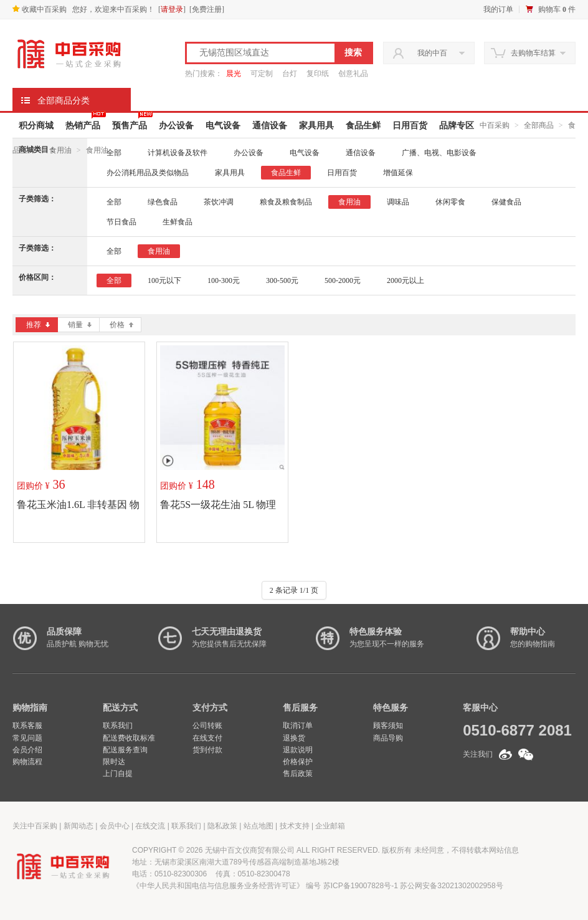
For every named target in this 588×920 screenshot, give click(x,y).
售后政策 (298, 774)
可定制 (262, 74)
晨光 (234, 74)
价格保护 (298, 762)
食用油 (60, 150)
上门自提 (118, 774)
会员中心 (115, 826)
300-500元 (282, 280)
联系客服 (27, 726)
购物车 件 (557, 9)
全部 (114, 153)
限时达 (114, 762)
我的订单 (498, 9)
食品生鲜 (363, 125)
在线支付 (207, 738)
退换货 (294, 738)
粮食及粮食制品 (286, 202)
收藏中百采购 (40, 9)
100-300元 (224, 280)
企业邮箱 (330, 826)
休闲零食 (450, 202)
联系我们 (118, 726)
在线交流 (150, 826)
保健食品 (506, 202)
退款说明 (298, 750)
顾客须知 (388, 726)
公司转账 (207, 726)
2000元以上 (405, 280)
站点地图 (258, 826)
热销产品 (83, 125)
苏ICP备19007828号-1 (361, 886)
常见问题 (27, 738)
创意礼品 (353, 74)
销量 (80, 325)
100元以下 (164, 280)
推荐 (38, 325)
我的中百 (432, 53)
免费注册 (207, 9)
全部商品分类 (64, 100)
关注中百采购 (35, 826)
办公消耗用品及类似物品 (148, 173)
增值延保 (398, 173)
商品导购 (388, 738)
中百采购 (495, 125)
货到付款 (207, 750)
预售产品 (130, 125)
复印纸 (318, 74)
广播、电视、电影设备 (439, 153)
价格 (121, 325)
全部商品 (539, 125)
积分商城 (36, 125)
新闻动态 (78, 826)
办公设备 (176, 125)
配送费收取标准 (129, 738)
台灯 (290, 74)
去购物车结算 (533, 53)
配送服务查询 (125, 750)
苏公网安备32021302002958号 (451, 886)
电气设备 (223, 125)
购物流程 (27, 762)
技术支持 (295, 826)
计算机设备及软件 (178, 153)
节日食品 (121, 222)
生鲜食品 (178, 222)
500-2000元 (343, 280)
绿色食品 (163, 202)
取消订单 (298, 726)
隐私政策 (222, 826)
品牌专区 (457, 125)
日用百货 (410, 125)
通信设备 (270, 125)
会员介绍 (27, 750)
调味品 (398, 202)
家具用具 (316, 125)
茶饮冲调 (219, 202)
